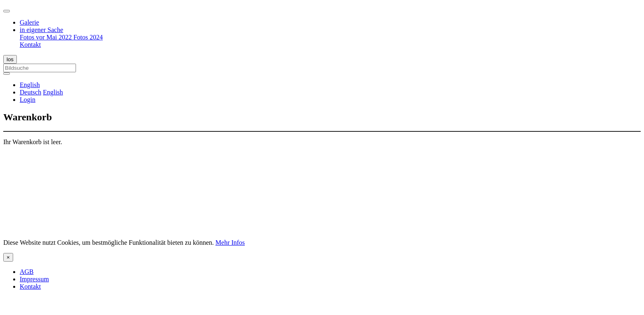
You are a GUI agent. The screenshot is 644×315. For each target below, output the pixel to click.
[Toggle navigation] (7, 11)
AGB (27, 272)
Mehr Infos (230, 243)
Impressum (34, 279)
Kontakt (30, 45)
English (53, 92)
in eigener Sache (41, 30)
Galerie (29, 22)
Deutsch (30, 92)
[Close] (8, 257)
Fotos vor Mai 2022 (47, 37)
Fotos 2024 (88, 37)
